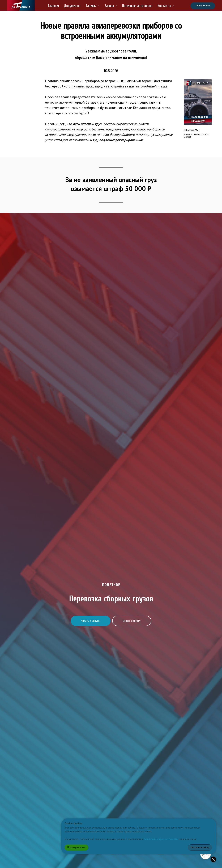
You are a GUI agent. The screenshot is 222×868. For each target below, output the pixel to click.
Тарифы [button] (91, 6)
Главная (53, 6)
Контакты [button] (165, 6)
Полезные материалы (137, 6)
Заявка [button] (110, 6)
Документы (72, 6)
